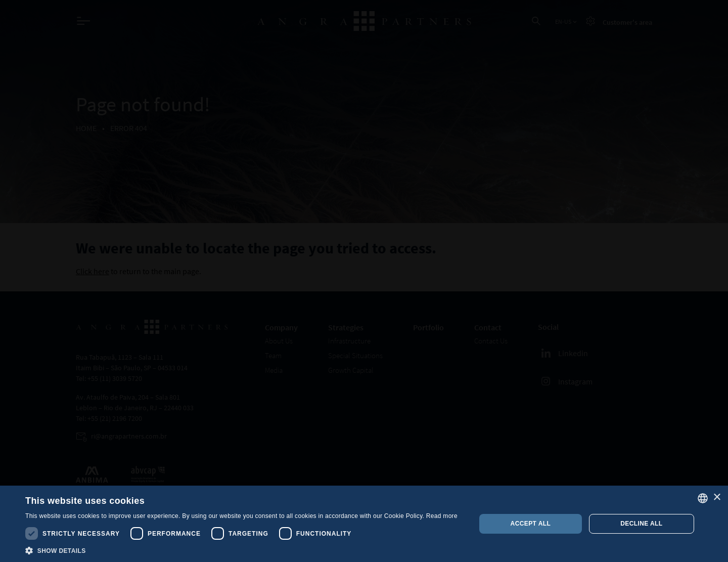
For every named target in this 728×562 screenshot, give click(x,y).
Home (86, 128)
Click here (93, 271)
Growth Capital (351, 370)
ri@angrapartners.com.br (129, 436)
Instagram (565, 381)
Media (274, 370)
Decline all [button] (641, 524)
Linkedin (563, 353)
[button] (241, 550)
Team (273, 355)
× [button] (717, 498)
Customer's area (627, 22)
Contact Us (491, 341)
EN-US (567, 22)
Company (281, 327)
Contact (488, 327)
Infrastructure (349, 341)
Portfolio (428, 327)
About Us (279, 341)
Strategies (346, 327)
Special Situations (355, 355)
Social (548, 327)
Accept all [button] (531, 524)
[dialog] (364, 524)
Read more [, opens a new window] (442, 516)
